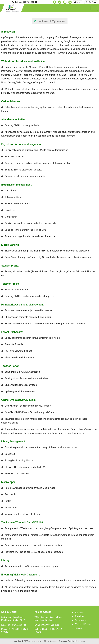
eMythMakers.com (78, 641)
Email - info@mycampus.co (14, 625)
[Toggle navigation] (94, 8)
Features (79, 613)
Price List (79, 617)
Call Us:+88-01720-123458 (25, 2)
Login (78, 2)
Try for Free (91, 2)
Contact (78, 628)
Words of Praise (83, 624)
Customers (80, 620)
